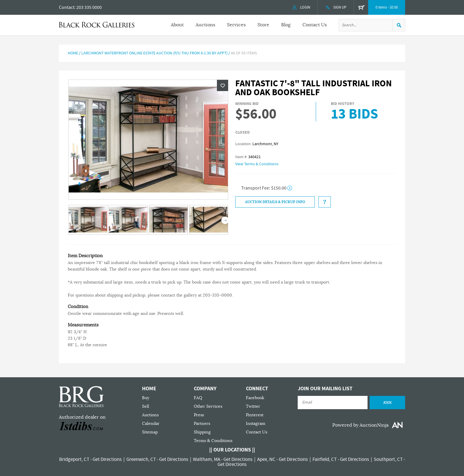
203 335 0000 (89, 7)
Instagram (256, 424)
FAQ (198, 398)
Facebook (255, 398)
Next (225, 220)
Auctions (205, 25)
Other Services (208, 406)
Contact (67, 7)
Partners (202, 424)
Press (199, 415)
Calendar (151, 424)
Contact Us (315, 25)
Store (263, 25)
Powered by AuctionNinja (360, 425)
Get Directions (107, 459)
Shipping (202, 432)
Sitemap (150, 432)
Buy (146, 398)
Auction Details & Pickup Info (275, 202)
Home (73, 53)
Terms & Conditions (213, 441)
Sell (146, 406)
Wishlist (223, 85)
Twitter (253, 406)
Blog (286, 25)
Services (236, 25)
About (177, 25)
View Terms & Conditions (257, 164)
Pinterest (255, 415)
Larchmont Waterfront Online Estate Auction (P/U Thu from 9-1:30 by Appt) (154, 53)
